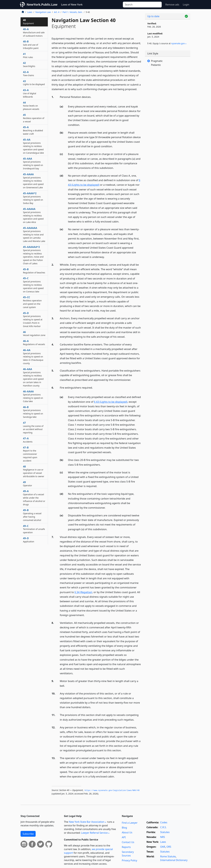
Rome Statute (168, 856)
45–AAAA (33, 181)
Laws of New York (72, 5)
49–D (29, 540)
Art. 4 (57, 12)
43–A (30, 93)
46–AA (33, 357)
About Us (127, 832)
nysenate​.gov (178, 43)
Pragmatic (157, 61)
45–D (33, 319)
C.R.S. (163, 827)
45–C (33, 285)
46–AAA (33, 377)
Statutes (165, 832)
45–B (34, 271)
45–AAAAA (33, 215)
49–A (34, 498)
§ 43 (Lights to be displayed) (111, 402)
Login (186, 5)
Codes (164, 822)
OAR (163, 847)
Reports (126, 847)
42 (29, 64)
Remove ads (172, 5)
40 (28, 22)
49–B (32, 515)
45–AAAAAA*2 (33, 255)
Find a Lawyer (130, 823)
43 (34, 83)
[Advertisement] (168, 119)
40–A (34, 32)
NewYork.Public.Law (42, 4)
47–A (28, 440)
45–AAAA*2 (33, 198)
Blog (124, 828)
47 (33, 428)
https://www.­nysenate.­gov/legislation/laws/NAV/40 (112, 790)
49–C (34, 529)
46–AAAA (33, 396)
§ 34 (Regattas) (83, 592)
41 (28, 55)
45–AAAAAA (34, 234)
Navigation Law (43, 12)
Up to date (153, 16)
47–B (30, 454)
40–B (31, 45)
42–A (28, 74)
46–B (33, 412)
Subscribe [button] (28, 834)
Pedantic (156, 65)
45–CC (32, 302)
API (124, 837)
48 (34, 471)
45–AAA (33, 163)
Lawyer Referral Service (94, 833)
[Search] (142, 5)
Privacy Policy (129, 860)
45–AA (33, 146)
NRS (163, 837)
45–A (33, 130)
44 (31, 106)
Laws (30, 12)
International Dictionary (174, 860)
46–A (34, 343)
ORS (169, 847)
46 (34, 334)
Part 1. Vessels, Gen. (73, 12)
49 (28, 484)
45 (34, 118)
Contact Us (128, 842)
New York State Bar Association (87, 822)
